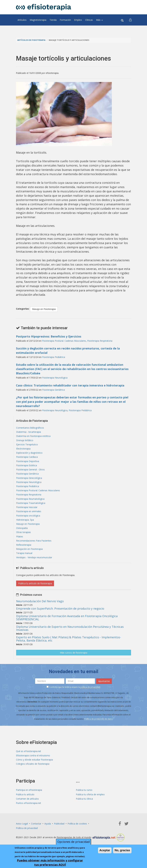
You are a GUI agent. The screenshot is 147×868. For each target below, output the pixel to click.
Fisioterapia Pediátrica (54, 357)
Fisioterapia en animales (29, 514)
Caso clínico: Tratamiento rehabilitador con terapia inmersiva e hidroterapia (71, 385)
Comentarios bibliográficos (30, 428)
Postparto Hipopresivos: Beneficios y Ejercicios (50, 336)
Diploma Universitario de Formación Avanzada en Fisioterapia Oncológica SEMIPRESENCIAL (67, 621)
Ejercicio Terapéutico (27, 445)
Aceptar (105, 851)
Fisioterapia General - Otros (30, 471)
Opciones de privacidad (73, 842)
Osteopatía (22, 531)
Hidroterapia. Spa (25, 522)
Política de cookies (77, 828)
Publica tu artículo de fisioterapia (35, 587)
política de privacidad (90, 691)
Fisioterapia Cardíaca (27, 458)
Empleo (78, 20)
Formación (65, 20)
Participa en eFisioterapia (29, 794)
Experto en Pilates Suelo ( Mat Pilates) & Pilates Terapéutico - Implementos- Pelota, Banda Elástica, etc (69, 643)
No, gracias (122, 851)
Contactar (36, 828)
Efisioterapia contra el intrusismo (33, 759)
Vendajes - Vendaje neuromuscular (34, 561)
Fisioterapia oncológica (28, 518)
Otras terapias (23, 535)
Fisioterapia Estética (27, 466)
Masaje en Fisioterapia (44, 309)
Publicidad (59, 828)
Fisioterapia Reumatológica (30, 501)
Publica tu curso (84, 794)
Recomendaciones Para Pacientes (34, 544)
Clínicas (89, 20)
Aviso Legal (22, 828)
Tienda (53, 20)
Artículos (22, 20)
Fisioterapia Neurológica (55, 378)
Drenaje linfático (25, 441)
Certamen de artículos (27, 803)
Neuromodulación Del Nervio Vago (40, 605)
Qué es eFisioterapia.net (29, 755)
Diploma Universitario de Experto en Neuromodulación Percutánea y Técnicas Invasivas (70, 632)
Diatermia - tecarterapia (29, 432)
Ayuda (48, 828)
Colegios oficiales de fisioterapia (33, 768)
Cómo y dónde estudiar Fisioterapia (34, 764)
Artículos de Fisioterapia (32, 40)
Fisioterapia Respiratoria (100, 341)
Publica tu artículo (25, 798)
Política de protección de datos (99, 723)
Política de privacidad (27, 832)
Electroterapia (23, 449)
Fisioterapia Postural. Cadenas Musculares (64, 341)
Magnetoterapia (38, 20)
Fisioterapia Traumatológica (31, 505)
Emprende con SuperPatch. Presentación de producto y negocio (60, 612)
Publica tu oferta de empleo (90, 798)
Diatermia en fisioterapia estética (33, 436)
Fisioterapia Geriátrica (53, 390)
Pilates (20, 540)
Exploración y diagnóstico (29, 454)
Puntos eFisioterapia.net (29, 807)
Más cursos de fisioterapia (74, 656)
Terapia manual (24, 557)
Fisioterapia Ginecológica (29, 479)
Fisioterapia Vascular (27, 510)
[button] (131, 20)
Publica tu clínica (84, 803)
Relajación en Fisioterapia (29, 553)
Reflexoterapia (24, 548)
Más (99, 20)
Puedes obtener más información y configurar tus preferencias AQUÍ (50, 863)
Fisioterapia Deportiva (28, 462)
